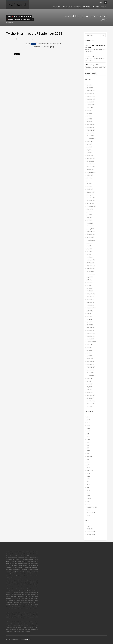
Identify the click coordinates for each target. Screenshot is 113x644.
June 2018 (89, 350)
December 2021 (91, 232)
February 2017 (91, 395)
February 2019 (91, 328)
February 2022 (91, 226)
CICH (88, 431)
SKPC (88, 502)
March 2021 (90, 257)
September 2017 (91, 376)
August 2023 (90, 175)
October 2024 (90, 136)
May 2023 (89, 184)
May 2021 (89, 251)
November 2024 (91, 133)
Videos (89, 516)
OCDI (88, 479)
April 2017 (89, 390)
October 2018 (90, 339)
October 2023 (90, 170)
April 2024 (89, 153)
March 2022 (90, 223)
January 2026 (90, 93)
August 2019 (90, 311)
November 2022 (91, 201)
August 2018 (90, 345)
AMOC (88, 420)
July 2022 (89, 212)
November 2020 (91, 268)
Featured (89, 456)
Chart (88, 428)
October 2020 (90, 271)
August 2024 (90, 141)
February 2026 (91, 91)
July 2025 (89, 110)
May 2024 (89, 150)
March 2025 (90, 122)
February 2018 (91, 361)
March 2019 (90, 325)
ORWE (88, 490)
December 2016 (91, 401)
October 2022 (90, 203)
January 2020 (90, 297)
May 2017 (89, 387)
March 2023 (90, 189)
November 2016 (91, 404)
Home (9, 16)
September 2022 (91, 206)
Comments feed (91, 531)
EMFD (88, 451)
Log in (88, 526)
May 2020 (89, 285)
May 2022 (89, 218)
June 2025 (89, 113)
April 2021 (89, 254)
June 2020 (89, 282)
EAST (88, 445)
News (88, 476)
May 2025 (89, 116)
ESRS (88, 454)
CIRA (88, 437)
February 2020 (91, 294)
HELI (88, 459)
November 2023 (91, 167)
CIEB (88, 434)
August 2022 (90, 209)
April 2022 (89, 220)
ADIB (88, 417)
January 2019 (90, 330)
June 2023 (89, 181)
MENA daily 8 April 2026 (92, 56)
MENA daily (90, 470)
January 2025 (90, 127)
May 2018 (89, 353)
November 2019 (91, 302)
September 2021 (91, 240)
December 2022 (91, 198)
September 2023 (91, 172)
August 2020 (90, 277)
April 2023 (89, 187)
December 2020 (91, 265)
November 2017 (91, 370)
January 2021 (90, 263)
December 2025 (91, 96)
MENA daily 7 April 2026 (92, 65)
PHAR (88, 493)
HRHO (88, 462)
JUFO (88, 465)
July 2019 (89, 313)
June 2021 (89, 249)
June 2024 (89, 147)
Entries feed (90, 529)
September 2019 (91, 308)
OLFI (88, 482)
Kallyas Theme (27, 640)
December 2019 (91, 299)
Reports (89, 499)
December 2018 (91, 333)
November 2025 (91, 99)
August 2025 (90, 108)
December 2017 (91, 367)
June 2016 (89, 407)
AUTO (88, 425)
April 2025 (89, 119)
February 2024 (91, 158)
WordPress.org (91, 534)
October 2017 (90, 373)
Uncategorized (91, 513)
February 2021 (91, 260)
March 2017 (90, 393)
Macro (88, 468)
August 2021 (90, 243)
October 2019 (90, 305)
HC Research (11, 39)
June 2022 (89, 215)
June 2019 (89, 316)
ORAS (88, 485)
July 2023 (89, 178)
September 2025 (91, 105)
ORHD (88, 487)
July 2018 (89, 347)
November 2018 (91, 336)
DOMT (88, 442)
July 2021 (89, 246)
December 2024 (91, 130)
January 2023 (90, 195)
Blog (15, 16)
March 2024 (90, 156)
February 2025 (91, 124)
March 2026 (90, 88)
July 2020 (89, 280)
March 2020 (90, 291)
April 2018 (89, 356)
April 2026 (89, 85)
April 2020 (89, 288)
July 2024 (89, 144)
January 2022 (90, 229)
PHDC (88, 496)
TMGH (88, 510)
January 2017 (90, 398)
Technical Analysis (25, 16)
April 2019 (89, 322)
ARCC (88, 422)
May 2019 (89, 319)
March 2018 (90, 359)
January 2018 (90, 364)
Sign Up (52, 47)
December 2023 (91, 164)
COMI (88, 439)
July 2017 (89, 381)
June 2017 (89, 384)
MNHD (88, 473)
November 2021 (91, 234)
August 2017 (90, 378)
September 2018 (91, 342)
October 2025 (90, 102)
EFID (88, 448)
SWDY (88, 504)
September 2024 (91, 139)
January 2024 (90, 161)
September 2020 (91, 274)
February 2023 (91, 192)
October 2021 (90, 237)
